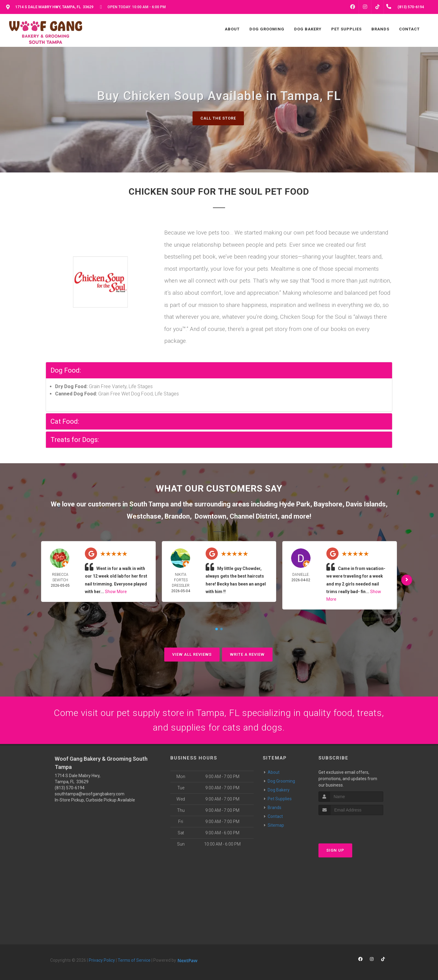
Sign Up (335, 850)
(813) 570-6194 (70, 788)
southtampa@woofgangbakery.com (90, 794)
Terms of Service (134, 960)
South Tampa (149, 504)
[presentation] (351, 827)
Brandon (177, 516)
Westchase (144, 516)
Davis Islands (366, 504)
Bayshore (328, 504)
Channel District (254, 516)
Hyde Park (295, 504)
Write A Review (247, 654)
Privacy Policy (102, 960)
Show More (116, 592)
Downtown (210, 516)
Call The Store (218, 118)
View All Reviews (192, 654)
